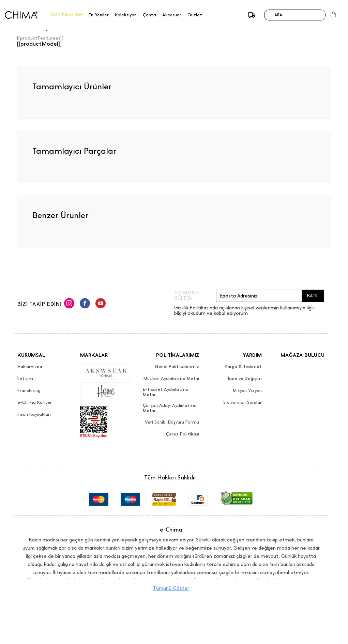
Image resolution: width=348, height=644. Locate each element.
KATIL (313, 296)
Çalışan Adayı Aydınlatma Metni (170, 408)
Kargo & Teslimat (243, 367)
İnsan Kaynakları (34, 414)
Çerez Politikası (183, 434)
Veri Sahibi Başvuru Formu (172, 422)
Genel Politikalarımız (177, 367)
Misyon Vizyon (247, 390)
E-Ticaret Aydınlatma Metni (166, 392)
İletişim (25, 379)
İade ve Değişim (245, 379)
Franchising (29, 390)
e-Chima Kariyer (35, 402)
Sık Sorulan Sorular (243, 402)
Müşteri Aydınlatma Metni (171, 379)
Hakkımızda (30, 367)
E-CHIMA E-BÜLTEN (187, 296)
